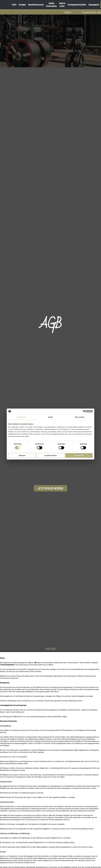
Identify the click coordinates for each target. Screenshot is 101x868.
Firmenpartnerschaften (77, 5)
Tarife (14, 5)
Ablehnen (22, 455)
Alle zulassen (79, 455)
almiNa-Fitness (51, 648)
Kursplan (22, 5)
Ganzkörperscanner (36, 5)
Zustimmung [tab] (21, 417)
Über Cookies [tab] (80, 417)
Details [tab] (50, 417)
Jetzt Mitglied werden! (50, 488)
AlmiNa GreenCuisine (51, 5)
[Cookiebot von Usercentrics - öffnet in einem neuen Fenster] (84, 411)
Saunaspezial (94, 5)
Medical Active (62, 5)
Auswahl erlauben (50, 455)
